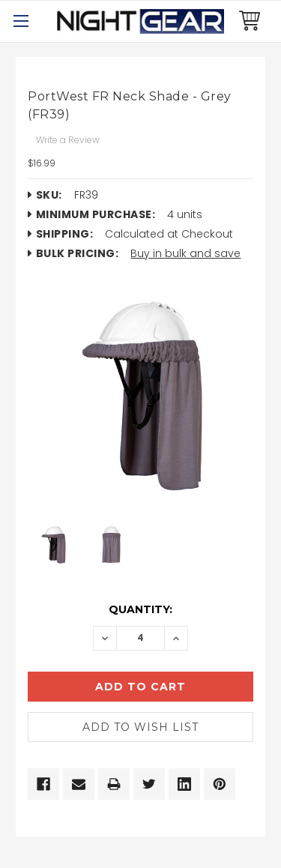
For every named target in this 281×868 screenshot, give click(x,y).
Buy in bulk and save (185, 253)
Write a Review (68, 140)
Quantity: (140, 609)
